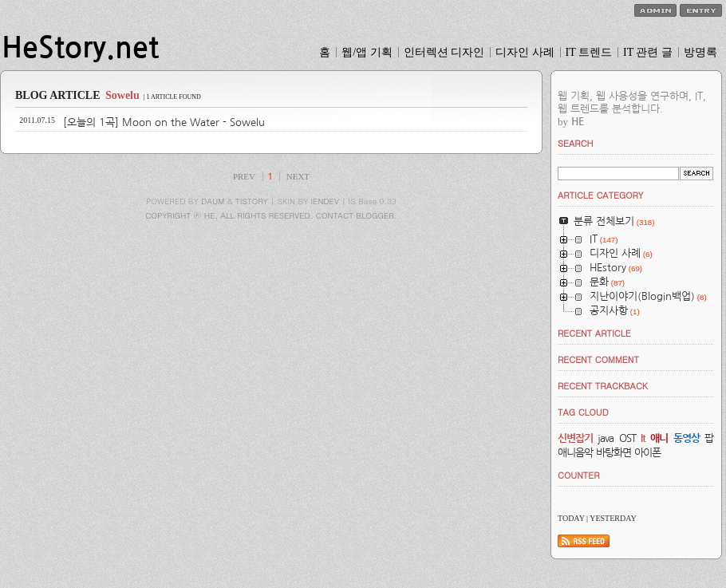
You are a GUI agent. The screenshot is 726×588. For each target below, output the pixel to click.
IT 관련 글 (648, 52)
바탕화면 (614, 453)
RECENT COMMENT (598, 359)
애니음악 (575, 453)
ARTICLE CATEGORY (600, 195)
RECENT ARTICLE (594, 333)
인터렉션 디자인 (444, 52)
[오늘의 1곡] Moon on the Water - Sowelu (164, 122)
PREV (244, 176)
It (643, 438)
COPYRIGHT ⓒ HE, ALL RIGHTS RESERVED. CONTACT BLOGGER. (271, 215)
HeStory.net (80, 48)
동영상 (687, 438)
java (606, 438)
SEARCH (576, 143)
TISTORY (252, 201)
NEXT (298, 176)
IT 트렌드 (589, 52)
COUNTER (579, 475)
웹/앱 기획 (367, 52)
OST (627, 438)
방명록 (700, 52)
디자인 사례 (525, 52)
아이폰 (647, 453)
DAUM (213, 201)
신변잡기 (575, 438)
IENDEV (325, 201)
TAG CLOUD (583, 412)
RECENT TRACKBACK (603, 386)
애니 (659, 438)
